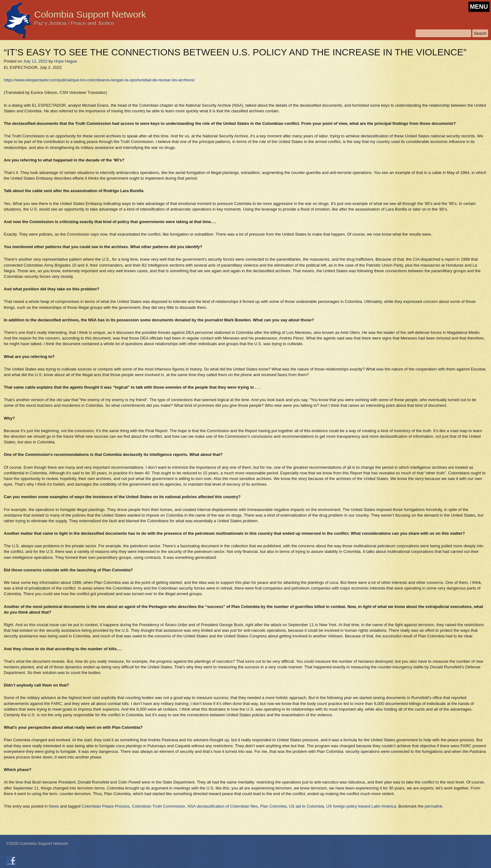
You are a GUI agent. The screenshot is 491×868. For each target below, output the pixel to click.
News (54, 806)
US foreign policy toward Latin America (361, 806)
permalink (433, 806)
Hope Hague (65, 61)
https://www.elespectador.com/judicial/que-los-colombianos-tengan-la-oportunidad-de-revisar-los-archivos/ (99, 80)
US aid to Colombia (307, 806)
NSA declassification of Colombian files (223, 806)
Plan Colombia (274, 806)
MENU (479, 7)
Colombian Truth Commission (159, 806)
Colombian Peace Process (106, 806)
